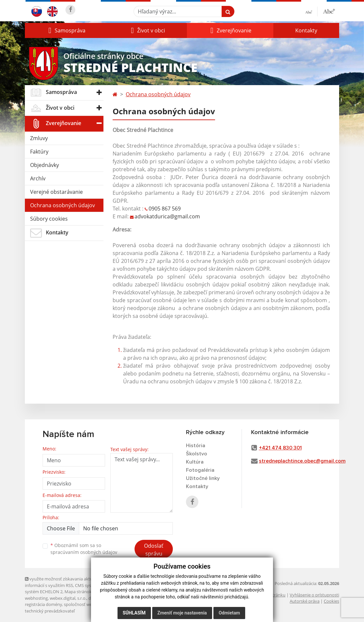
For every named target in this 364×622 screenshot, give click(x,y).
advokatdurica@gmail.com (168, 216)
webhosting (36, 598)
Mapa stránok (78, 592)
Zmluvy (39, 138)
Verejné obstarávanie (56, 192)
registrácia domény (43, 604)
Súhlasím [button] (134, 613)
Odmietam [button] (229, 613)
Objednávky (45, 165)
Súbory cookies (49, 219)
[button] (66, 30)
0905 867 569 (165, 209)
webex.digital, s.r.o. (68, 598)
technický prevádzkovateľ (50, 611)
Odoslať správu (154, 550)
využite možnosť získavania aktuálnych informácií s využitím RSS (65, 582)
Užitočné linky (203, 478)
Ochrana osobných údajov (63, 205)
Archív (38, 178)
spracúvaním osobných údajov (84, 552)
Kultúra (195, 462)
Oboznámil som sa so (84, 549)
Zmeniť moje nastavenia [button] (182, 613)
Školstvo (197, 454)
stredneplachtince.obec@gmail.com (302, 461)
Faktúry (39, 152)
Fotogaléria (200, 470)
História (196, 446)
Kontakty (306, 30)
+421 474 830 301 (280, 448)
